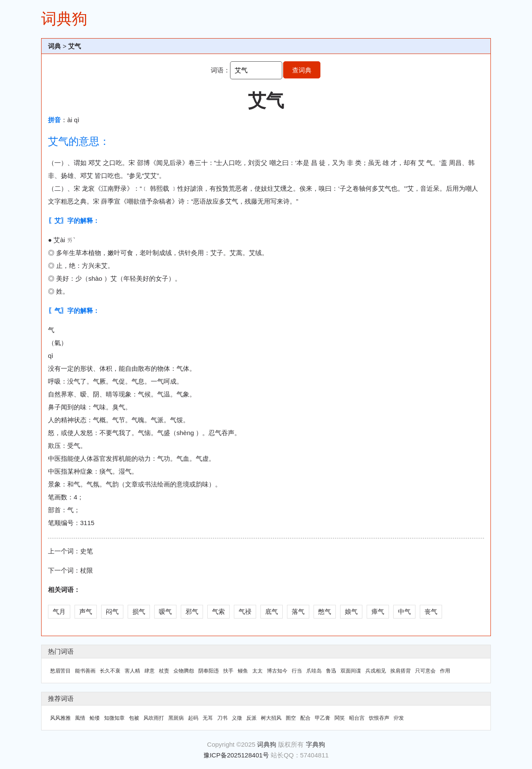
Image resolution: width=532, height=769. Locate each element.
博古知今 (277, 671)
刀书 (222, 718)
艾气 (75, 46)
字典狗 (315, 744)
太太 (257, 671)
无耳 (208, 718)
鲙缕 (95, 718)
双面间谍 (351, 671)
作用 (445, 671)
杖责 (164, 671)
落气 (298, 611)
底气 (272, 611)
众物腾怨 (184, 671)
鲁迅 (331, 671)
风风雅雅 (60, 718)
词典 (54, 46)
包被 (134, 718)
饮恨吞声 (379, 718)
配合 (305, 718)
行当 (297, 671)
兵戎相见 (376, 671)
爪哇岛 (314, 671)
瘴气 (378, 611)
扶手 (228, 671)
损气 (139, 611)
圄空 (291, 718)
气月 (59, 611)
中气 (404, 611)
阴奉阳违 (209, 671)
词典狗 (64, 19)
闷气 (112, 611)
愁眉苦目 (60, 671)
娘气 (351, 611)
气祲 (245, 611)
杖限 (87, 570)
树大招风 (271, 718)
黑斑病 (176, 718)
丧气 (431, 611)
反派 (251, 718)
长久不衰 (110, 671)
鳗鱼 (243, 671)
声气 (86, 611)
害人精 (132, 671)
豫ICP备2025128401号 (236, 755)
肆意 (149, 671)
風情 (80, 718)
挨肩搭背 (400, 671)
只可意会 (425, 671)
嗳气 (165, 611)
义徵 (237, 718)
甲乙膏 (323, 718)
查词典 (302, 70)
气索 (218, 611)
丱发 (399, 718)
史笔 (87, 551)
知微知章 (114, 718)
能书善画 (85, 671)
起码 (193, 718)
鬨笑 (340, 718)
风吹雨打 (154, 718)
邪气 (192, 611)
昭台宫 (357, 718)
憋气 (325, 611)
